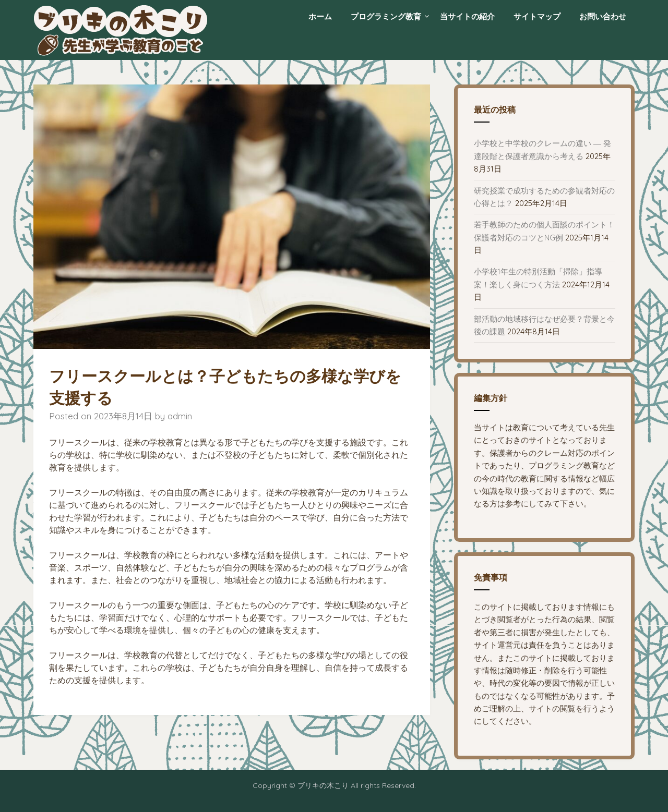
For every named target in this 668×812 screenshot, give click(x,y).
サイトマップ (537, 16)
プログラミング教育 (386, 16)
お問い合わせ (603, 16)
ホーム (320, 16)
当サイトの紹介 (467, 16)
